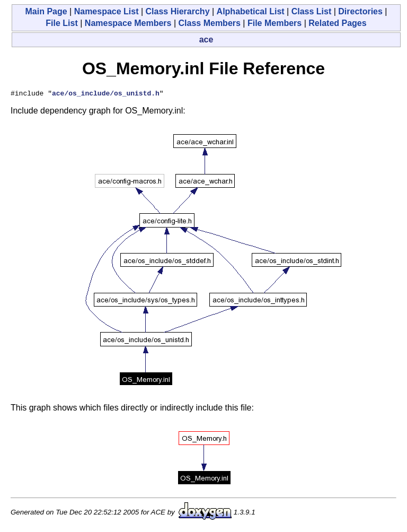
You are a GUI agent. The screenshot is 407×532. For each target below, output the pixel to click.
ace (206, 40)
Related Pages (337, 23)
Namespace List (107, 11)
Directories (360, 11)
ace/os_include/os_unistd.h (106, 94)
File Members (275, 23)
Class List (312, 11)
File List (61, 23)
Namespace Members (128, 23)
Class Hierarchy (178, 11)
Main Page (46, 11)
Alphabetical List (251, 11)
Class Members (210, 23)
